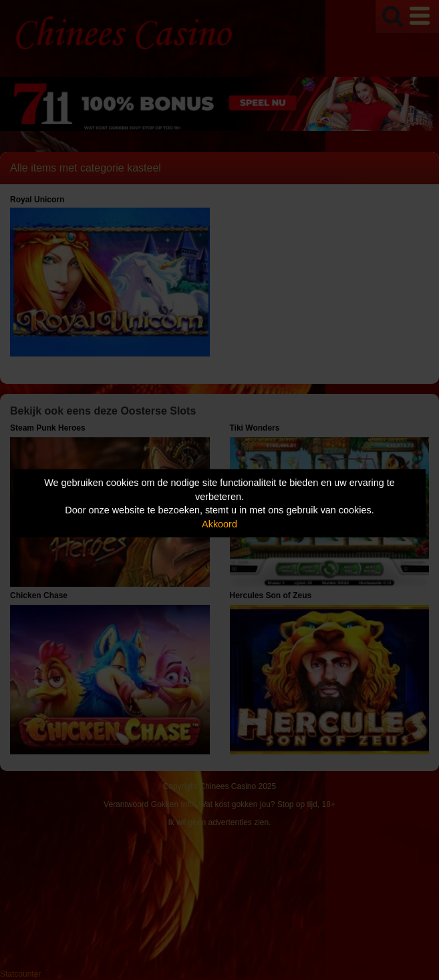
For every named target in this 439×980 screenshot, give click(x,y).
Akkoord (219, 524)
